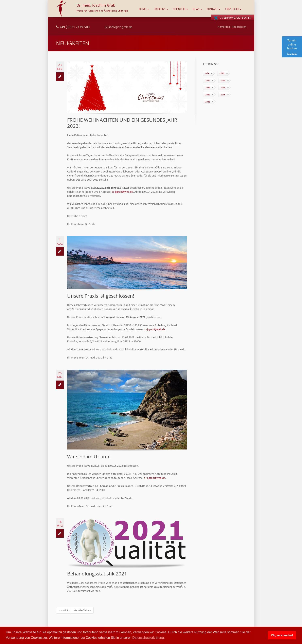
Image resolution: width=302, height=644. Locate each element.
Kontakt (212, 9)
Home (143, 9)
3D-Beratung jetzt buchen (233, 18)
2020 (223, 80)
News (196, 9)
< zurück (64, 610)
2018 (223, 87)
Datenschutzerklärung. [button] (148, 638)
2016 (223, 94)
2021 (208, 80)
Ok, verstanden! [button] (282, 635)
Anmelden (224, 27)
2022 (222, 73)
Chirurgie (179, 9)
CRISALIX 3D (232, 9)
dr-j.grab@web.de (122, 192)
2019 (208, 87)
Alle (207, 73)
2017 (208, 94)
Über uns (159, 9)
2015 (208, 102)
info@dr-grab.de (119, 27)
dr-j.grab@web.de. (155, 329)
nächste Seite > (82, 610)
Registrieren (239, 27)
